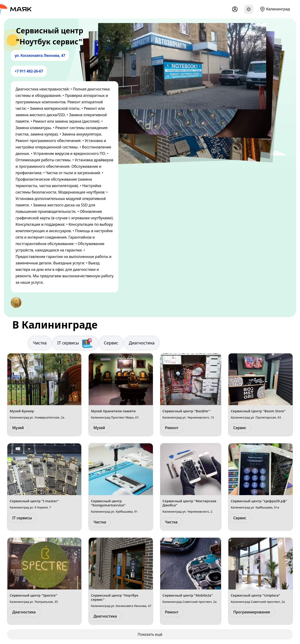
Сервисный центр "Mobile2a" (188, 595)
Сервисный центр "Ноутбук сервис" (115, 597)
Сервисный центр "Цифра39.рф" (259, 501)
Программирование (252, 612)
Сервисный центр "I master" (34, 501)
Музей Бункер (22, 411)
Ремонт (172, 428)
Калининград (278, 9)
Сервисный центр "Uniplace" (255, 595)
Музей (18, 428)
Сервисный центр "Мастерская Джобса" (189, 503)
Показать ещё (150, 634)
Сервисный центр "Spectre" (33, 595)
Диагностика (142, 343)
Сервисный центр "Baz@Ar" (186, 411)
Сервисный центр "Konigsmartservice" (108, 503)
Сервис (111, 343)
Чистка (40, 343)
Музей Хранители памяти (113, 411)
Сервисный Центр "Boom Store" (258, 411)
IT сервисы (75, 343)
